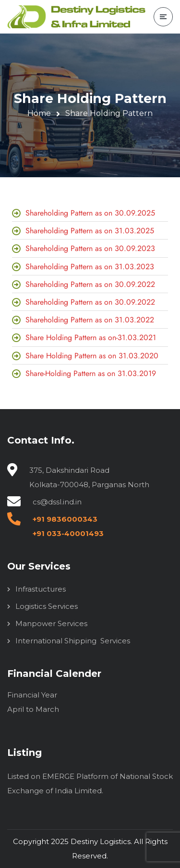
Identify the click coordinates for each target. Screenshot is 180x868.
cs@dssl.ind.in (57, 502)
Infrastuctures (41, 589)
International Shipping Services (73, 641)
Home (39, 113)
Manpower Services (51, 623)
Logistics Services (47, 606)
